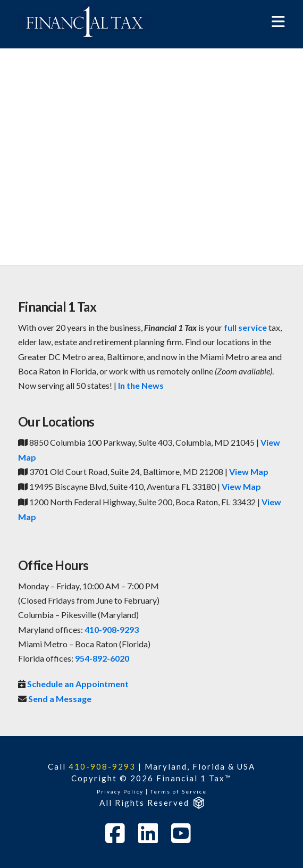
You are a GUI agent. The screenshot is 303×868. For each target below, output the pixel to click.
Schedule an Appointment (78, 684)
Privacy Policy (120, 791)
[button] (278, 22)
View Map (249, 471)
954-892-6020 (102, 658)
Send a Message (60, 699)
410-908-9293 (112, 629)
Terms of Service (179, 791)
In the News (141, 385)
